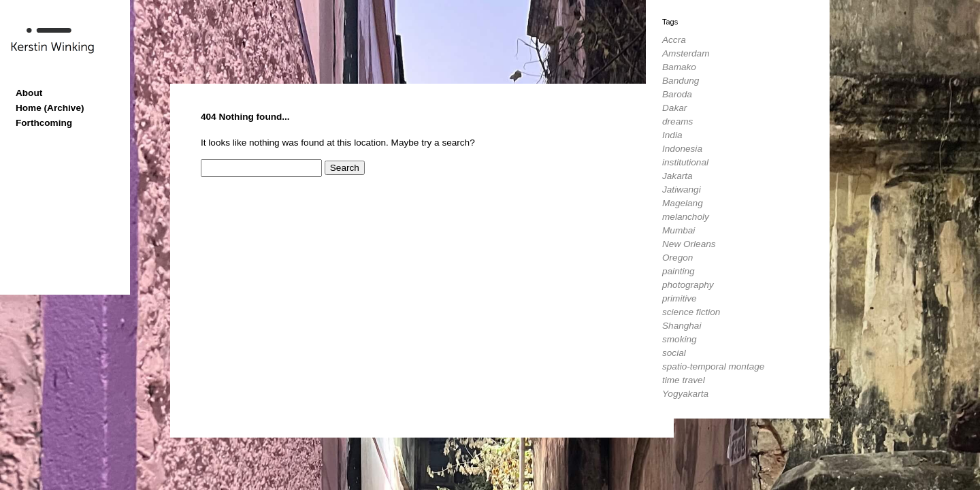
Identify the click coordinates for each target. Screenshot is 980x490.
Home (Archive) (50, 108)
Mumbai (679, 230)
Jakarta (677, 176)
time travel (684, 380)
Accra (674, 40)
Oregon (677, 258)
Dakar (674, 108)
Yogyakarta (685, 394)
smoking (680, 339)
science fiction (691, 312)
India (672, 135)
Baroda (677, 94)
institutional (685, 162)
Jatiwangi (682, 190)
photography (688, 285)
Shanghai (682, 326)
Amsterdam (686, 53)
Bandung (681, 81)
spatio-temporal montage (713, 366)
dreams (677, 121)
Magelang (683, 203)
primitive (680, 298)
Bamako (679, 67)
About (29, 93)
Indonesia (682, 149)
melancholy (686, 217)
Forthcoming (44, 123)
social (674, 353)
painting (679, 271)
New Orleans (689, 244)
